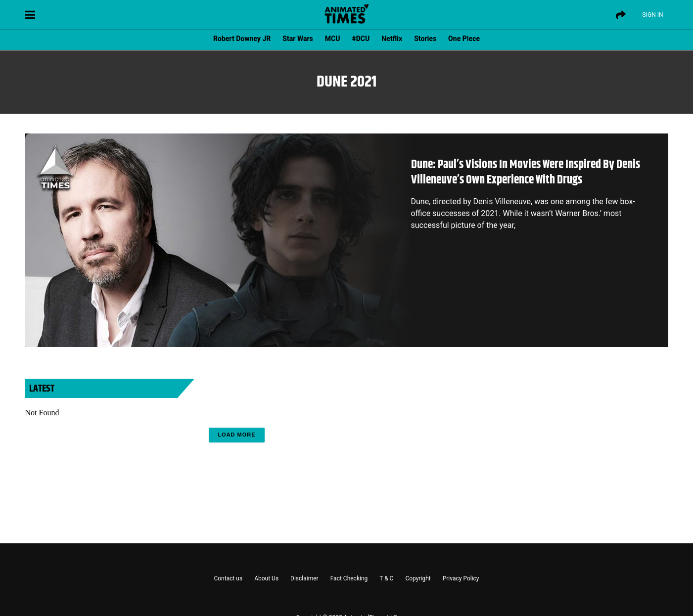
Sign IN (653, 15)
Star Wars (298, 39)
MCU (333, 39)
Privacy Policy (461, 578)
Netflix (392, 39)
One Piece (464, 39)
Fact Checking (349, 578)
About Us (266, 578)
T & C (386, 578)
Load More (236, 435)
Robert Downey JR (242, 39)
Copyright (418, 578)
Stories (425, 39)
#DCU (361, 39)
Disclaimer (304, 578)
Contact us (228, 578)
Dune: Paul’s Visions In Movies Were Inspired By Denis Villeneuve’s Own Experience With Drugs (526, 172)
